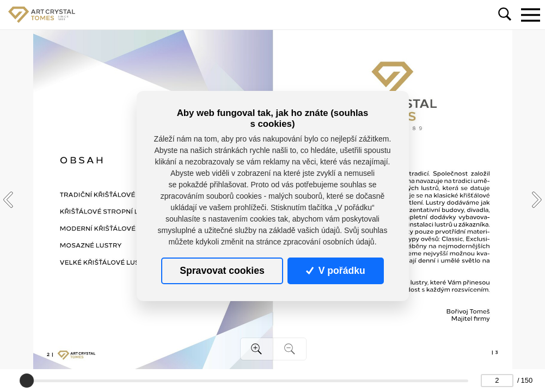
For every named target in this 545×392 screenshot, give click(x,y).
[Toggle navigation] (530, 15)
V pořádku (335, 271)
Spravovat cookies (222, 271)
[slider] (27, 381)
